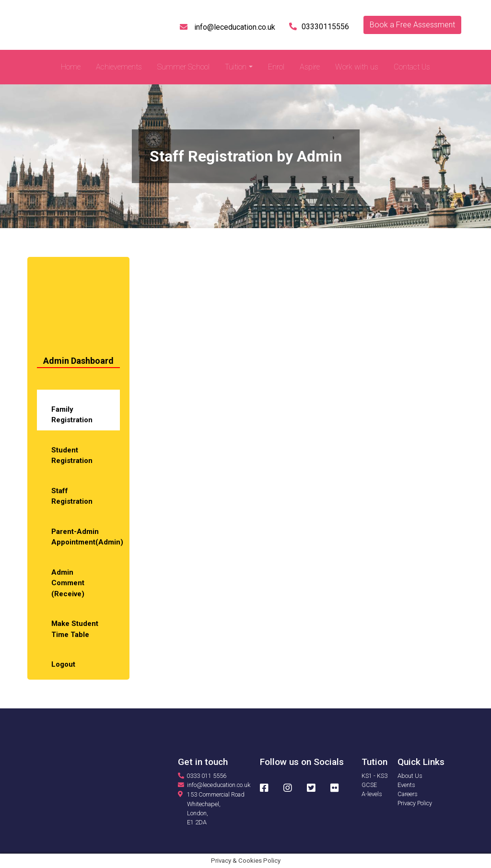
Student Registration (72, 456)
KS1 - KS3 (374, 776)
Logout (63, 664)
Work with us (357, 67)
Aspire (310, 67)
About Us (410, 776)
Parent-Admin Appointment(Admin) (86, 537)
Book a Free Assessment (412, 25)
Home (71, 67)
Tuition (236, 67)
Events (406, 785)
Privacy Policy (415, 803)
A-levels (372, 794)
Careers (408, 794)
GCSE (369, 785)
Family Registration (72, 415)
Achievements (119, 67)
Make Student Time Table (75, 629)
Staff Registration (72, 496)
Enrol (276, 67)
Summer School (183, 67)
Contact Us (412, 67)
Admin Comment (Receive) (68, 583)
